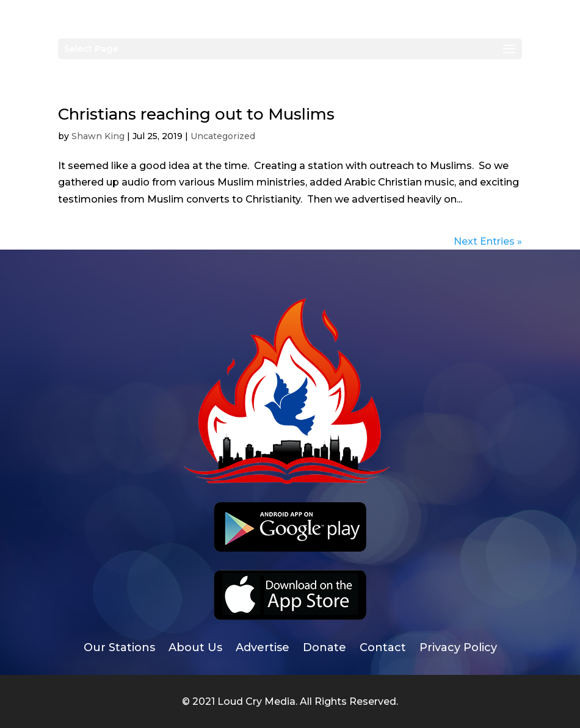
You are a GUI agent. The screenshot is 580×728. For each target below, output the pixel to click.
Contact (383, 649)
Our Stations (119, 649)
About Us (195, 649)
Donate (324, 649)
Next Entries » (488, 241)
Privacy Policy (458, 649)
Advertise (263, 649)
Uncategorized (223, 136)
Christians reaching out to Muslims (196, 114)
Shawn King (98, 136)
